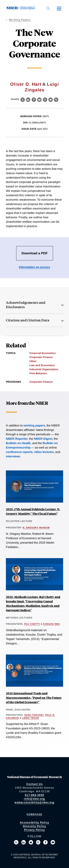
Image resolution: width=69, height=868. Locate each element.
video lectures (44, 452)
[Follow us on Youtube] (53, 842)
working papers (34, 425)
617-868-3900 (34, 795)
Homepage (34, 814)
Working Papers (20, 20)
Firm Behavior (38, 373)
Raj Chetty (32, 624)
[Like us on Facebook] (45, 842)
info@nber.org (34, 799)
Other (33, 361)
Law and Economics (42, 365)
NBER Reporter (17, 439)
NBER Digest (43, 439)
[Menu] (59, 8)
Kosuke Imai (52, 624)
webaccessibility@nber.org (34, 802)
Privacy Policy (35, 830)
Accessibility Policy (34, 822)
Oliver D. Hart (26, 84)
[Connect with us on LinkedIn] (24, 842)
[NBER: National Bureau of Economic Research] (21, 8)
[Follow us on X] (16, 842)
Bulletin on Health (18, 443)
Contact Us (34, 784)
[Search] (48, 8)
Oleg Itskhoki (34, 715)
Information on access (34, 267)
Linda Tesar (31, 718)
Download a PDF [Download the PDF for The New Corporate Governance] (35, 253)
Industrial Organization (44, 369)
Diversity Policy (35, 826)
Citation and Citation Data (28, 320)
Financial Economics (43, 353)
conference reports (19, 452)
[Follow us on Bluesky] (31, 842)
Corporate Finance (41, 357)
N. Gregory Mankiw (36, 528)
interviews (13, 456)
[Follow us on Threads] (38, 842)
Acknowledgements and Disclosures (26, 305)
